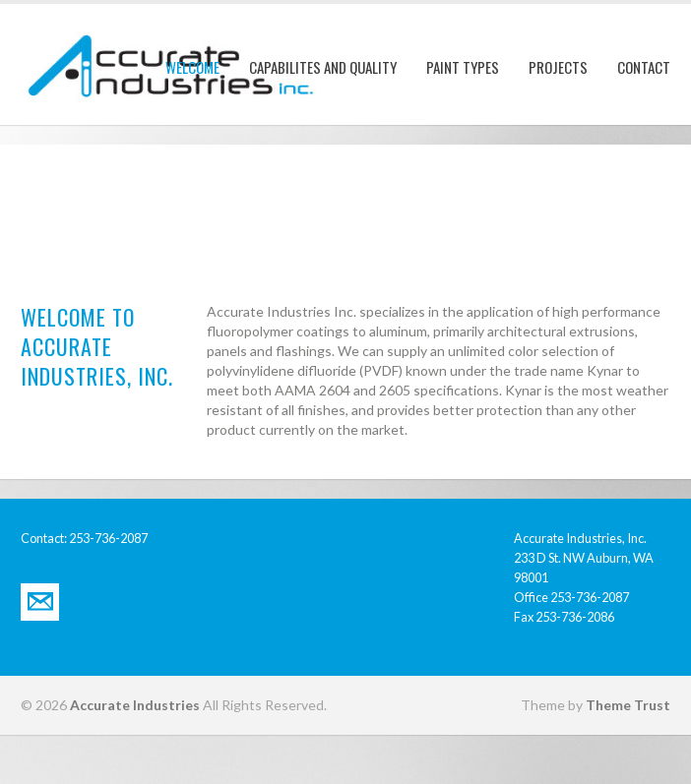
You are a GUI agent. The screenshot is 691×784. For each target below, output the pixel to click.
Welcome (192, 67)
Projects (558, 67)
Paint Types (463, 67)
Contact (644, 67)
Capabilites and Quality (323, 67)
